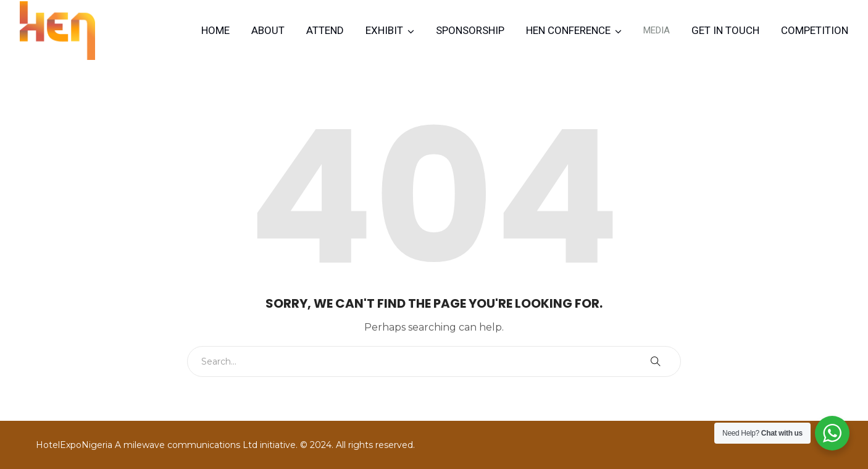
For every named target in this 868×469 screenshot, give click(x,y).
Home (215, 30)
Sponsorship (470, 30)
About (268, 30)
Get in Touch (725, 30)
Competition (815, 30)
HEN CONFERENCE (568, 30)
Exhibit (384, 30)
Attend (325, 30)
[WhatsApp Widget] (832, 433)
